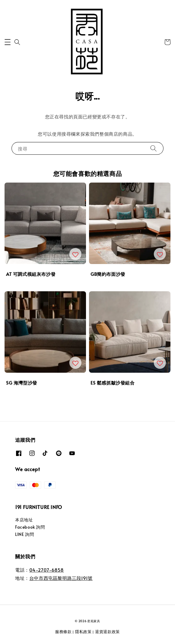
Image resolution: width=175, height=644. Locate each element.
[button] (8, 42)
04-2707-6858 (47, 570)
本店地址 (24, 520)
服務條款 (63, 632)
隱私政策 (83, 632)
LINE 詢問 (25, 534)
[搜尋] (154, 148)
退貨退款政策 (107, 632)
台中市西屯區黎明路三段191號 (61, 578)
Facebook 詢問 (30, 527)
